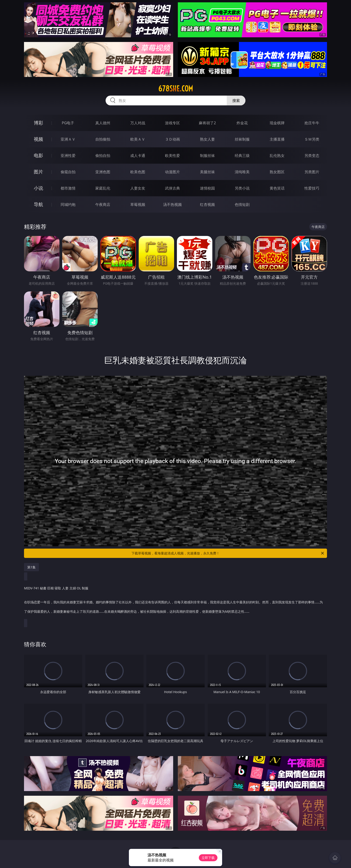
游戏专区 (172, 123)
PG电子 (68, 123)
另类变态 (312, 156)
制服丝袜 (207, 156)
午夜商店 (103, 204)
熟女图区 (277, 172)
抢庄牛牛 (312, 123)
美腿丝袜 (207, 172)
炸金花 (242, 123)
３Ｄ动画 (172, 139)
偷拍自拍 (103, 156)
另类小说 (242, 188)
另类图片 (312, 172)
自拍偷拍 (103, 139)
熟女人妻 (207, 139)
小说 (38, 188)
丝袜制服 (242, 139)
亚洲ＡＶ (68, 139)
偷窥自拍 (68, 172)
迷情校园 (207, 188)
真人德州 (103, 123)
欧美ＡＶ (138, 139)
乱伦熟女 (277, 156)
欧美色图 (138, 172)
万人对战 (138, 123)
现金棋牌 (277, 123)
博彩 (38, 123)
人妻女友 (138, 188)
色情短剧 (242, 204)
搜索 (236, 100)
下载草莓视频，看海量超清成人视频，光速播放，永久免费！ (228, 553)
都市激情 (68, 188)
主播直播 (277, 139)
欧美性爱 (172, 156)
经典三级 (242, 156)
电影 (38, 155)
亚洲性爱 (68, 156)
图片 (38, 172)
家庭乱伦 (103, 188)
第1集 (31, 567)
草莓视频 (138, 204)
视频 (38, 139)
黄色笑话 (277, 188)
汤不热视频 (172, 204)
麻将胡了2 (207, 123)
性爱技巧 (312, 188)
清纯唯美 (242, 172)
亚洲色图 (103, 172)
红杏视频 (207, 204)
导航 (38, 204)
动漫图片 (172, 172)
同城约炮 (68, 204)
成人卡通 (138, 156)
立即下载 (208, 858)
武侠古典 (172, 188)
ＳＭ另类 (312, 139)
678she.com (176, 89)
